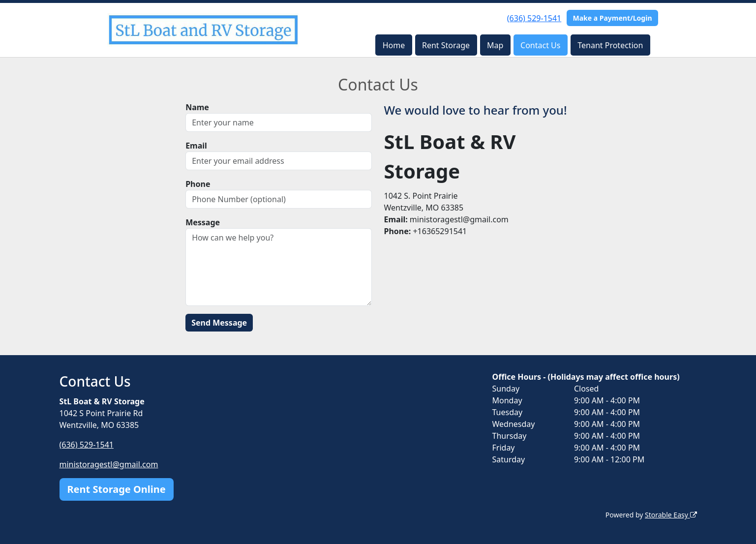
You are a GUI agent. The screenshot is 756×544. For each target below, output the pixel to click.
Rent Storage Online (117, 489)
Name (197, 107)
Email (196, 146)
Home (394, 45)
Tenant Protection (610, 45)
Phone (198, 184)
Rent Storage (446, 45)
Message (203, 222)
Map (495, 45)
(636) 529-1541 (534, 18)
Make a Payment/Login (612, 18)
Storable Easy (671, 515)
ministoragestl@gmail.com (109, 464)
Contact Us (540, 45)
